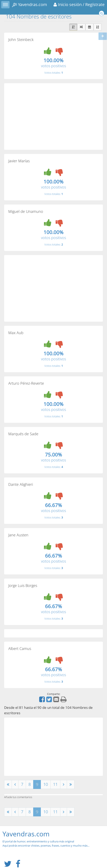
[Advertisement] (53, 117)
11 (55, 784)
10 (46, 784)
